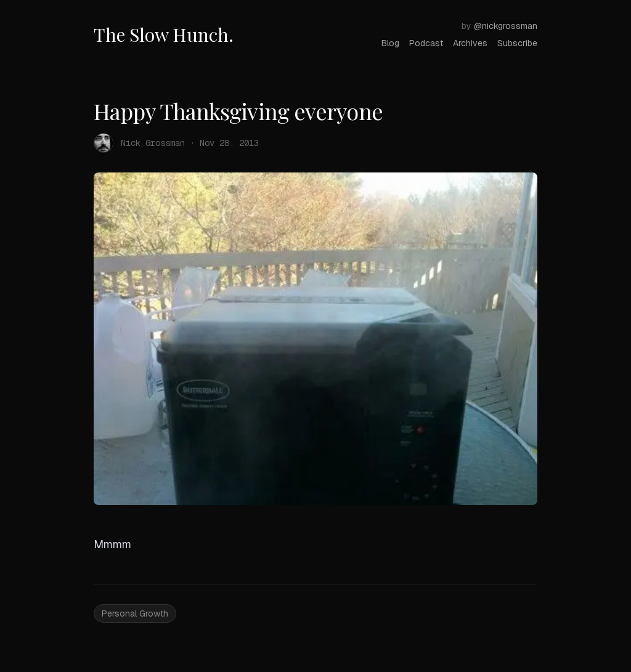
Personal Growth (135, 613)
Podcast (426, 43)
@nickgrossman (506, 26)
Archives (470, 43)
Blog (390, 43)
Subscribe (517, 43)
